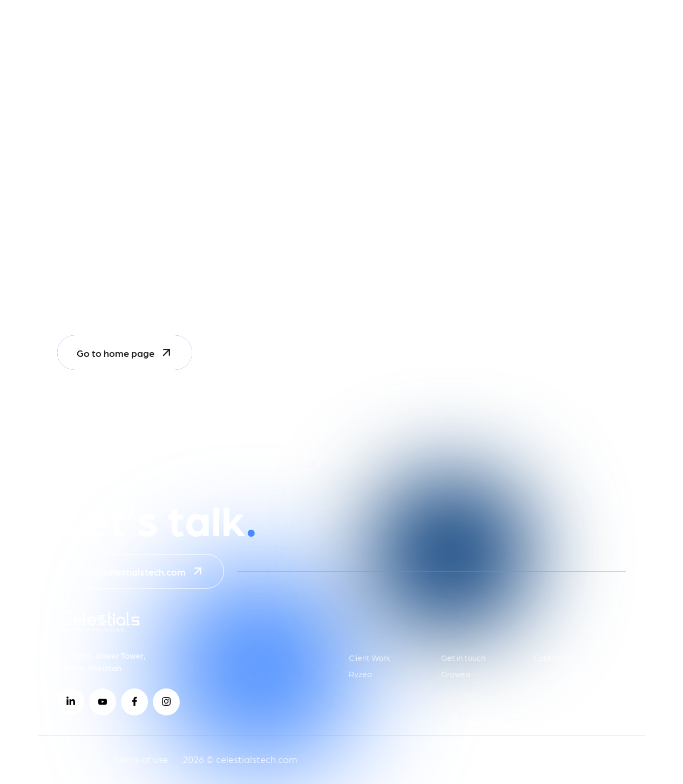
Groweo (456, 674)
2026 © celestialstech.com (240, 759)
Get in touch (463, 658)
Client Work (370, 658)
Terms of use (141, 759)
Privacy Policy (68, 759)
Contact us (553, 658)
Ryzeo (360, 674)
